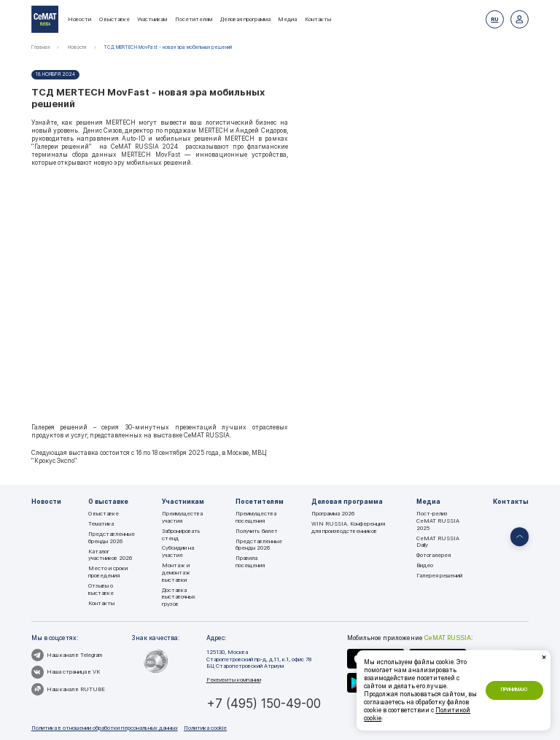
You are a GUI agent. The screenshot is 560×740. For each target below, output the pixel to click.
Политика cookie (205, 728)
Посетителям (194, 19)
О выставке (114, 19)
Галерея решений (439, 576)
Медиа (287, 19)
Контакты (318, 19)
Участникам (152, 19)
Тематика (101, 524)
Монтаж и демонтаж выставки (176, 572)
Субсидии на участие (178, 552)
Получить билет (257, 531)
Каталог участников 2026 (110, 555)
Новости (79, 19)
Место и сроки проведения (108, 572)
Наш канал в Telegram (67, 655)
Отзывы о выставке (101, 589)
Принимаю (514, 690)
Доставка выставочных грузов (179, 597)
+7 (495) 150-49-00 (264, 703)
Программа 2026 (333, 514)
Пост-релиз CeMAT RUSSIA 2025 (438, 521)
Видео (425, 565)
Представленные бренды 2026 (112, 538)
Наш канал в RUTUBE (68, 689)
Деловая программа (245, 19)
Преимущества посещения (256, 517)
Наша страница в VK (66, 672)
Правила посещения (250, 562)
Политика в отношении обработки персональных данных (105, 728)
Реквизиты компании (234, 680)
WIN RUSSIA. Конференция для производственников (348, 527)
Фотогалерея (433, 555)
